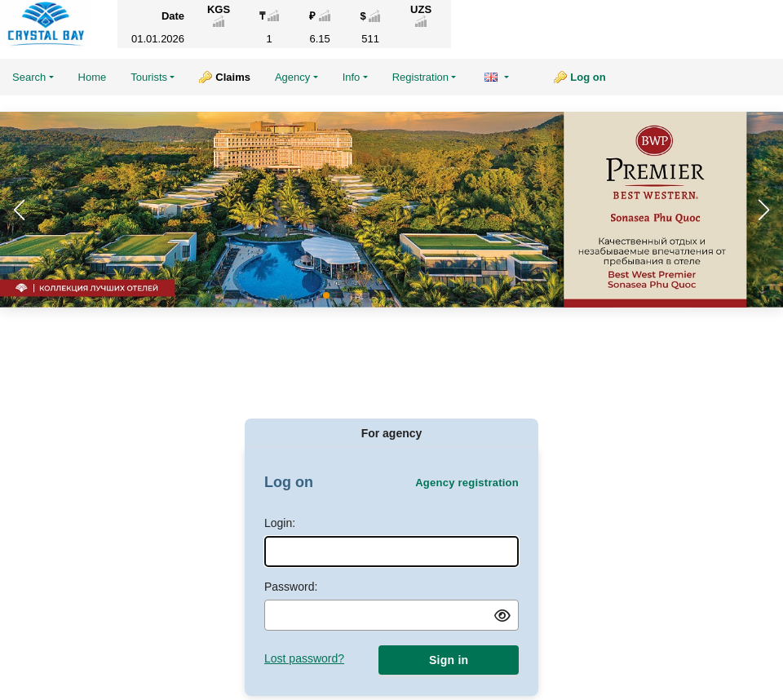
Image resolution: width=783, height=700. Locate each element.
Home (93, 77)
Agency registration (467, 483)
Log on (588, 77)
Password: (291, 587)
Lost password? (304, 658)
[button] (763, 210)
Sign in (449, 660)
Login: (280, 523)
